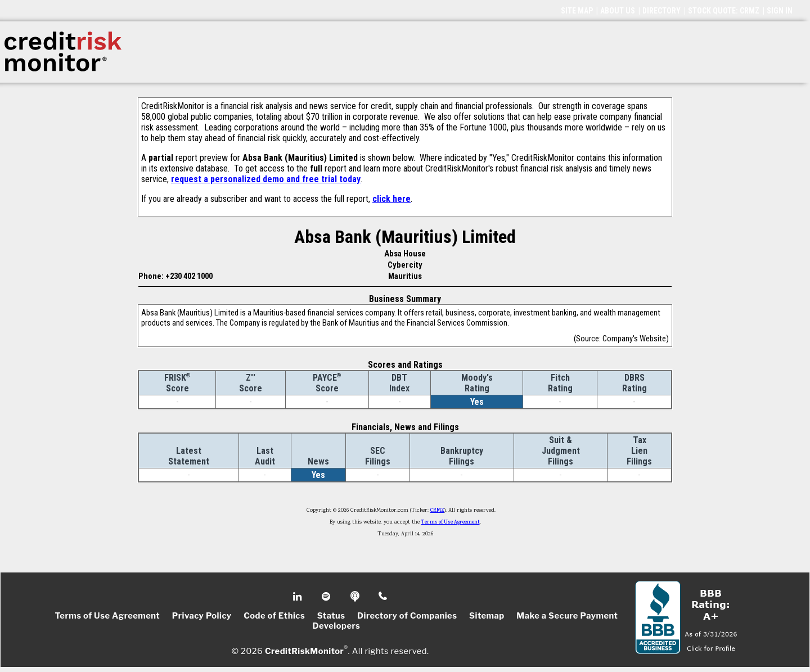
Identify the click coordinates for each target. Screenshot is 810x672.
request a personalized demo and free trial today (266, 179)
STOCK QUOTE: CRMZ (724, 11)
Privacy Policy (202, 616)
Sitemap (487, 616)
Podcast (356, 597)
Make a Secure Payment (567, 616)
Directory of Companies (407, 616)
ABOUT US (618, 11)
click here (391, 199)
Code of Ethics (274, 616)
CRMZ (437, 511)
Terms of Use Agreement (451, 522)
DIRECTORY (661, 11)
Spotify (327, 597)
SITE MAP (577, 11)
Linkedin (299, 597)
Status (331, 616)
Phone (383, 597)
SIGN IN (780, 11)
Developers (337, 626)
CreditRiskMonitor (304, 651)
